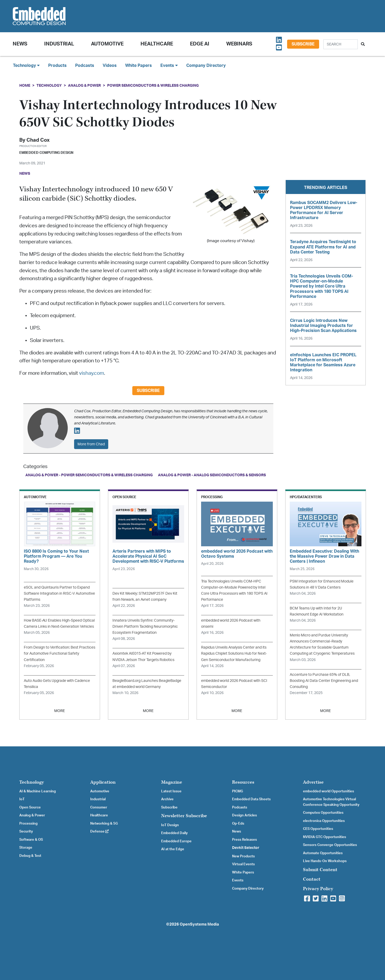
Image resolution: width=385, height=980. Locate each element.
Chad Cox (38, 140)
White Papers (139, 66)
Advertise (313, 782)
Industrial (59, 44)
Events (238, 880)
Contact (312, 879)
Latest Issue (171, 791)
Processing (28, 824)
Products (57, 66)
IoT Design (170, 825)
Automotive (107, 44)
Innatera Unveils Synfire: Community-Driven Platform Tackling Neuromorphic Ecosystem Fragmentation (145, 627)
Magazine (172, 782)
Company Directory (206, 66)
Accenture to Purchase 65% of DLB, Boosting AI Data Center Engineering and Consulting (324, 681)
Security (26, 831)
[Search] (341, 44)
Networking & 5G (104, 824)
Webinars (239, 44)
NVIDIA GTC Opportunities (325, 837)
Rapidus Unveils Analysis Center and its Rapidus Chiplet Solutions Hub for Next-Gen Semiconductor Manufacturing (234, 653)
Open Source (30, 807)
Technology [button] (26, 65)
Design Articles (244, 815)
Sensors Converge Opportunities (330, 845)
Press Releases (244, 840)
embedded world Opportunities (329, 791)
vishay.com (92, 373)
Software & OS (31, 840)
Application (103, 782)
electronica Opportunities (324, 821)
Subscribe (303, 44)
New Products (243, 856)
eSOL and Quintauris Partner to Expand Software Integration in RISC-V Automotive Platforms (59, 593)
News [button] (20, 44)
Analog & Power (84, 85)
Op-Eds (238, 824)
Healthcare (157, 44)
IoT (22, 799)
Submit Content (320, 870)
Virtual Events (243, 864)
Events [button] (169, 65)
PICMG (237, 791)
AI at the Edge (173, 849)
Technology (49, 85)
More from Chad (91, 444)
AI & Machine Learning (38, 791)
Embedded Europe (176, 841)
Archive (167, 799)
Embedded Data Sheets (251, 799)
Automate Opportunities (323, 853)
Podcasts (85, 66)
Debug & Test (30, 856)
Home (25, 85)
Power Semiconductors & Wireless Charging (153, 85)
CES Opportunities (318, 829)
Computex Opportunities (323, 813)
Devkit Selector (246, 848)
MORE (60, 711)
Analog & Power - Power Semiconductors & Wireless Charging (89, 475)
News (237, 831)
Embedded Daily (174, 833)
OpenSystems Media (199, 924)
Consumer (99, 807)
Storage (26, 848)
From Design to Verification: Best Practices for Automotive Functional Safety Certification (60, 653)
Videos (110, 66)
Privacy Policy (318, 889)
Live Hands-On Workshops (325, 861)
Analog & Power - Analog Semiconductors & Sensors (212, 475)
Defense (99, 831)
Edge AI (200, 44)
